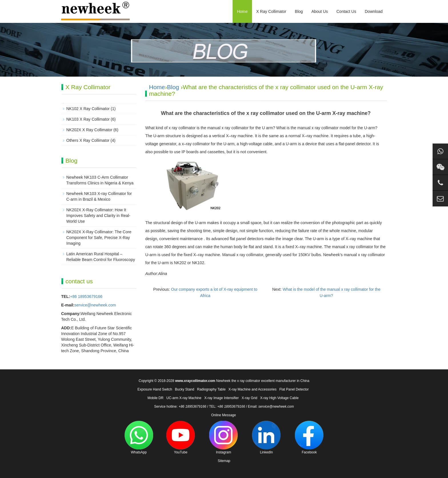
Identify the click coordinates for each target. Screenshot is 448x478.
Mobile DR (155, 398)
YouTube (181, 438)
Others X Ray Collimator (88, 140)
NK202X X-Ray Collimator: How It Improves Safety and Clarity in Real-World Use (98, 216)
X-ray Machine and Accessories (253, 389)
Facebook (309, 438)
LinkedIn (266, 438)
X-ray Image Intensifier (222, 398)
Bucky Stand (184, 389)
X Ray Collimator (271, 11)
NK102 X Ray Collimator (88, 109)
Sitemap (224, 461)
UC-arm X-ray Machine (184, 398)
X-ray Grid (250, 398)
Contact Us (346, 11)
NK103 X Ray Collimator (88, 119)
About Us (320, 11)
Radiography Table (211, 389)
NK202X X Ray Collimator (89, 130)
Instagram (223, 438)
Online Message (224, 415)
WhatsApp (139, 438)
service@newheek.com (95, 305)
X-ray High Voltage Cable (279, 398)
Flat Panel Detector (294, 389)
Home (242, 11)
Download (374, 11)
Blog (299, 11)
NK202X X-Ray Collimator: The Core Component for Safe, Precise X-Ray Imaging (99, 238)
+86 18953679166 (86, 296)
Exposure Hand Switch (155, 389)
